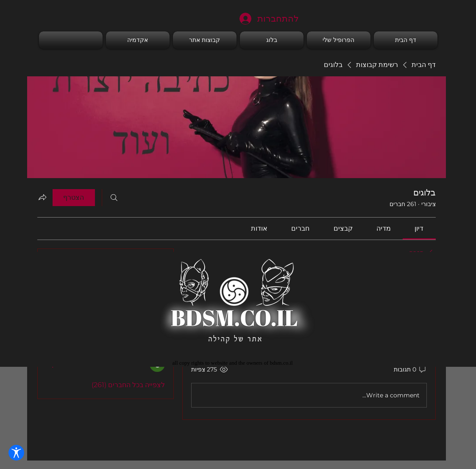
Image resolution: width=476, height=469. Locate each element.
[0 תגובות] (410, 370)
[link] (419, 228)
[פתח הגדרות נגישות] (16, 453)
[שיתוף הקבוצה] (42, 197)
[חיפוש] (114, 198)
